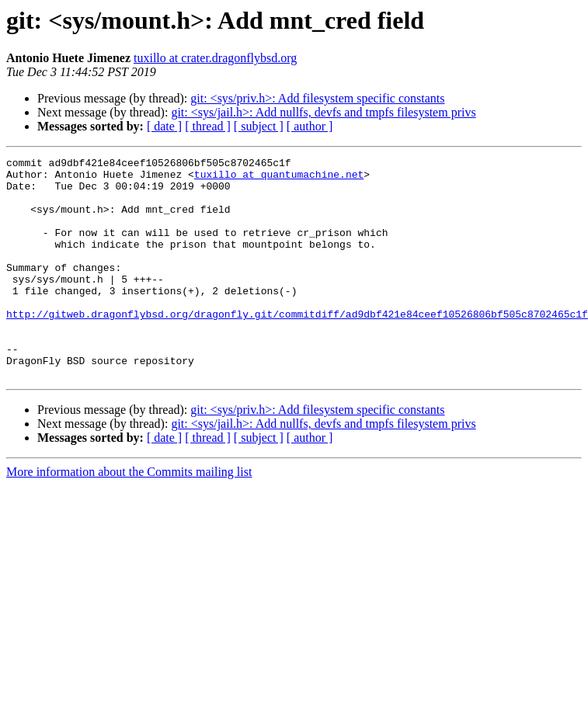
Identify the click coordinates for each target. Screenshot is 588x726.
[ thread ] (208, 126)
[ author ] (310, 126)
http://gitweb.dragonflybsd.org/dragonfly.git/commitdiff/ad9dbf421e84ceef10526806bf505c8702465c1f (297, 346)
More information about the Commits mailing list (129, 516)
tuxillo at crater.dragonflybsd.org (215, 58)
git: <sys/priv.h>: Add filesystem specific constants (317, 98)
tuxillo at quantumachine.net (279, 179)
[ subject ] (259, 126)
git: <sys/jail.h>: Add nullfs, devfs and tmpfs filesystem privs (323, 112)
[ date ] (164, 126)
